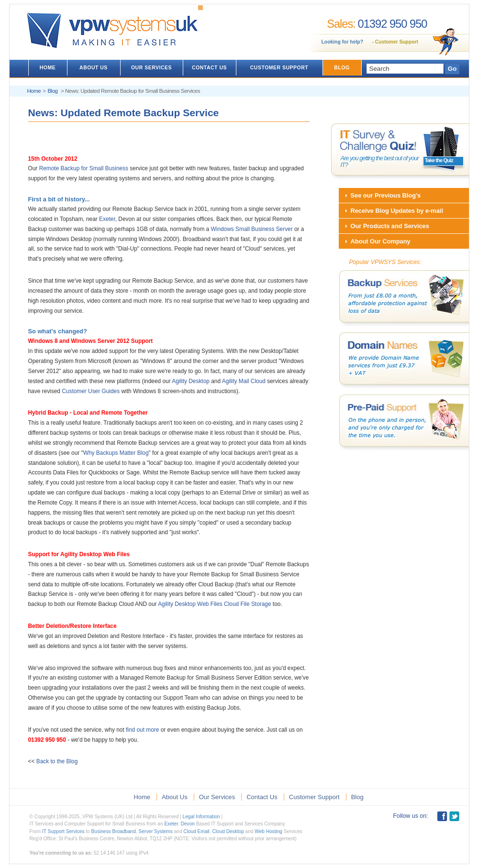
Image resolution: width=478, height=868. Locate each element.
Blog (52, 91)
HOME (48, 68)
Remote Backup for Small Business (84, 168)
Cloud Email (196, 831)
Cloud (258, 381)
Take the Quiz (439, 160)
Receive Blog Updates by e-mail (397, 211)
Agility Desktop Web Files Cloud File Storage (214, 604)
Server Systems (155, 831)
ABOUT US (94, 68)
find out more (142, 730)
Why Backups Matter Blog (116, 453)
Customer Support (397, 42)
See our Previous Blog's (386, 195)
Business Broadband (114, 831)
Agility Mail (236, 381)
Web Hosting (268, 831)
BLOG (342, 68)
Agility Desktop (191, 381)
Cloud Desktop (228, 831)
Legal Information (201, 817)
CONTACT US (209, 68)
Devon (188, 824)
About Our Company (381, 241)
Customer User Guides (91, 391)
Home (34, 91)
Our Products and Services (390, 226)
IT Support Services (63, 831)
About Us (175, 797)
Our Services (217, 797)
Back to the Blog (57, 761)
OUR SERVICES (151, 68)
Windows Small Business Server (252, 229)
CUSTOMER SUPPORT (279, 68)
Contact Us (262, 797)
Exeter (107, 219)
